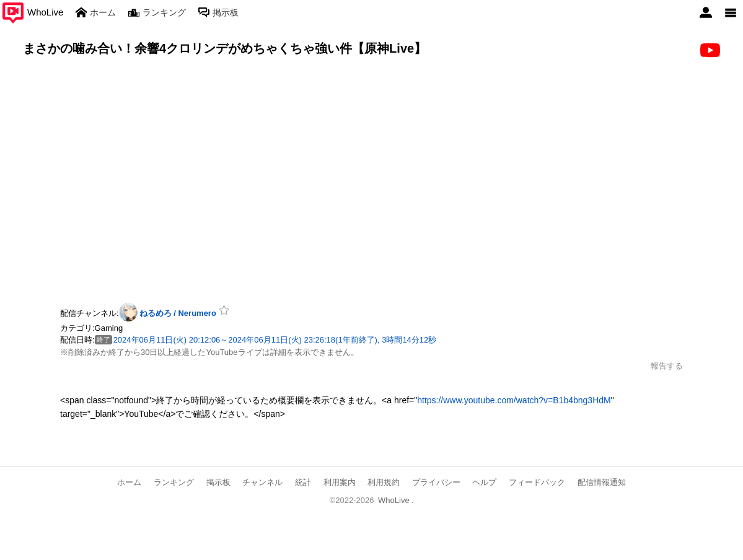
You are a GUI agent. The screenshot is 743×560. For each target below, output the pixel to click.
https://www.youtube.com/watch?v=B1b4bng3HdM (514, 400)
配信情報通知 (602, 482)
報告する (667, 366)
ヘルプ (484, 482)
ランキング (174, 482)
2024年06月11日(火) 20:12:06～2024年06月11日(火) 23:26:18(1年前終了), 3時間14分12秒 (275, 340)
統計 (303, 482)
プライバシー (436, 482)
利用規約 (384, 482)
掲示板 (218, 482)
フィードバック (537, 482)
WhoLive (394, 500)
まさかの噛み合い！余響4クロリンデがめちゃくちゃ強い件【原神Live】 (225, 48)
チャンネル (262, 482)
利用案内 (340, 482)
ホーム (129, 482)
